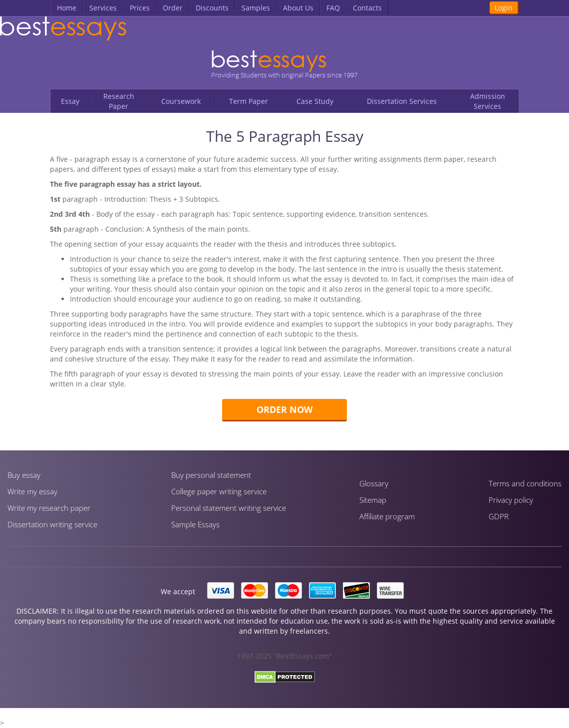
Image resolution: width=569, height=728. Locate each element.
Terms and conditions (525, 483)
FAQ (333, 8)
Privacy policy (511, 500)
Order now (284, 409)
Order (173, 8)
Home (67, 8)
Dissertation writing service (52, 524)
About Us (298, 8)
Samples (256, 8)
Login (504, 8)
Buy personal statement (211, 475)
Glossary (374, 483)
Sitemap (373, 500)
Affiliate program (387, 516)
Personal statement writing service (229, 508)
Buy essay (24, 475)
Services (103, 8)
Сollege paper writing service (219, 491)
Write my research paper (49, 508)
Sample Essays (195, 524)
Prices (140, 8)
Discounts (212, 8)
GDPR (499, 516)
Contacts (367, 8)
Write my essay (32, 491)
